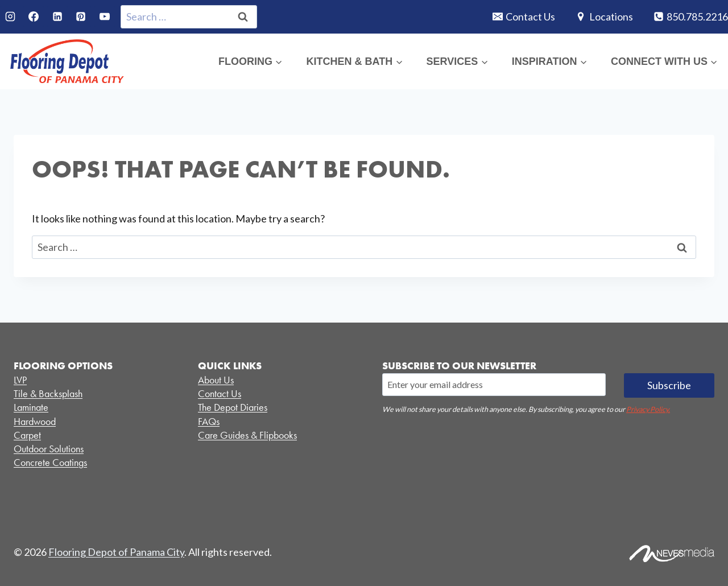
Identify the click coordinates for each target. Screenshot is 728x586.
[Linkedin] (57, 16)
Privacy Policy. (648, 409)
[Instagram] (10, 16)
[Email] (494, 385)
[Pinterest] (81, 16)
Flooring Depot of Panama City (116, 552)
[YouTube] (105, 16)
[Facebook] (34, 16)
